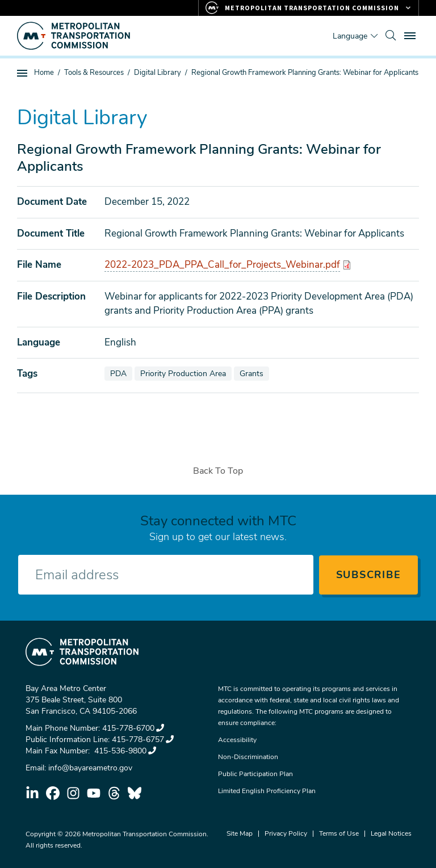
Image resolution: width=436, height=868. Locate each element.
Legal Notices (391, 833)
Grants (254, 373)
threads (114, 793)
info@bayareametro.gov (90, 768)
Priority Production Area (186, 373)
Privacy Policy (286, 833)
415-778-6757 (143, 740)
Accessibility (237, 740)
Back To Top (218, 471)
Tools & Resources (94, 73)
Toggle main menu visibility (412, 34)
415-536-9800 (124, 751)
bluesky (135, 793)
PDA (121, 373)
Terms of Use (339, 833)
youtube (94, 793)
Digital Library (158, 73)
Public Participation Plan (255, 774)
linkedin (32, 793)
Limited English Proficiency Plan (267, 791)
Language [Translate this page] (350, 36)
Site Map (240, 833)
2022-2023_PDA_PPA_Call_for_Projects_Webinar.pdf (222, 265)
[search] (391, 36)
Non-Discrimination (248, 757)
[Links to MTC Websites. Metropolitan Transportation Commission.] (309, 8)
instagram (73, 793)
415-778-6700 (133, 728)
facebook (53, 793)
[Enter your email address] (166, 575)
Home (44, 73)
